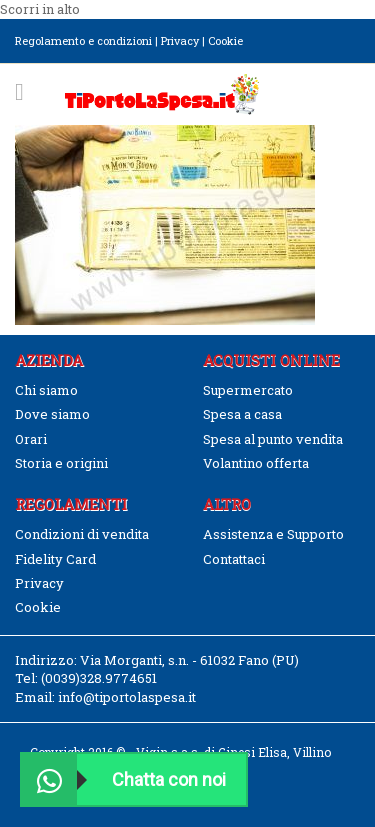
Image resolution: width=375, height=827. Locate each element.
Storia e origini (61, 463)
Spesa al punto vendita (273, 439)
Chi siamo (46, 390)
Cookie (225, 40)
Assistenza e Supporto (273, 534)
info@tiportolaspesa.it (127, 697)
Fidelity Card (55, 559)
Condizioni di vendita (82, 534)
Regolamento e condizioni (83, 40)
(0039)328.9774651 (99, 678)
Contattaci (234, 559)
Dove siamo (52, 414)
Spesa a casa (242, 414)
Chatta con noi (124, 779)
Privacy (180, 40)
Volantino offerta (256, 463)
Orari (31, 439)
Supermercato (248, 390)
